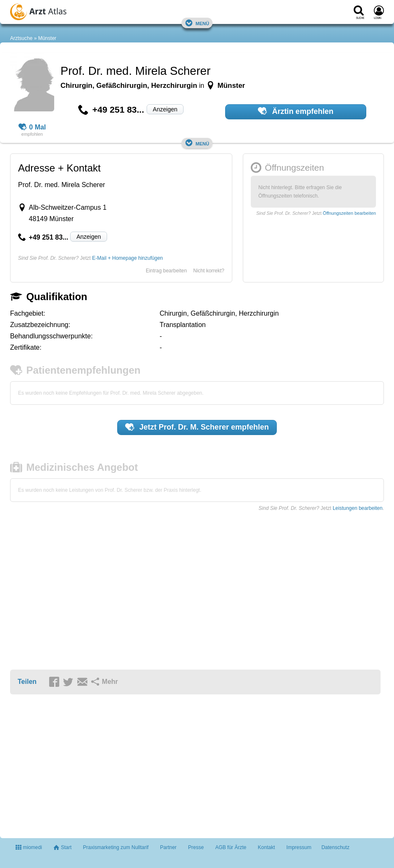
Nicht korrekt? (209, 271)
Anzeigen (165, 109)
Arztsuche (21, 38)
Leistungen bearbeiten (358, 508)
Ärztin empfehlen (296, 111)
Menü (197, 23)
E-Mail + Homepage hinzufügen (127, 258)
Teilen (27, 682)
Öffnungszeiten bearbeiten (349, 213)
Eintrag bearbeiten (166, 271)
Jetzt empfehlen (197, 427)
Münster (47, 38)
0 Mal (32, 127)
